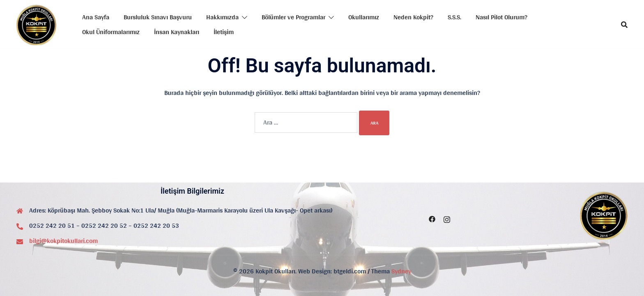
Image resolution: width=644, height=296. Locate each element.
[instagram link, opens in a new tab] (447, 218)
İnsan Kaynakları (177, 32)
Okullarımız (364, 17)
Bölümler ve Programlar (293, 17)
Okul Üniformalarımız (111, 32)
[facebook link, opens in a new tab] (432, 218)
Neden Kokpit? (413, 17)
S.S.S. (454, 17)
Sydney (401, 271)
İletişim (224, 32)
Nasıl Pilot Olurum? (501, 17)
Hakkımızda (222, 17)
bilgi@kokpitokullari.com (63, 241)
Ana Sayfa (96, 17)
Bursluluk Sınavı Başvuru (158, 17)
